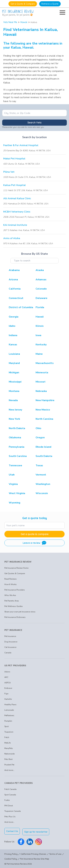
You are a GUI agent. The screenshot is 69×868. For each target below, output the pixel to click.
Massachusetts (45, 363)
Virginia (13, 484)
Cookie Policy (11, 858)
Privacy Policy (11, 853)
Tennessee (15, 465)
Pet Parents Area (12, 601)
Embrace (8, 688)
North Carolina (44, 419)
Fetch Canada (10, 789)
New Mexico (43, 410)
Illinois (40, 326)
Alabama (14, 270)
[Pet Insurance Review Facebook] (21, 841)
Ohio (38, 428)
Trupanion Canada (13, 811)
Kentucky (41, 345)
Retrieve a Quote (50, 4)
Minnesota (42, 373)
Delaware (41, 298)
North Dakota (17, 428)
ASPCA (8, 683)
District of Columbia (21, 307)
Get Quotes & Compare (15, 573)
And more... (9, 770)
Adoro (7, 672)
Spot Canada (10, 795)
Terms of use (55, 853)
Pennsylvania (17, 447)
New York (14, 419)
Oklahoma (15, 438)
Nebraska (41, 391)
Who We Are (10, 595)
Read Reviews (11, 579)
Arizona (13, 280)
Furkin (7, 800)
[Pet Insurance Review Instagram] (39, 841)
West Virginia (17, 493)
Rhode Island (43, 447)
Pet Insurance (10, 636)
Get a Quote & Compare (23, 4)
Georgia (14, 317)
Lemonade (9, 710)
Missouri (40, 382)
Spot (7, 726)
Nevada (13, 400)
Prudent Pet (9, 765)
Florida (40, 307)
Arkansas (41, 280)
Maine (39, 354)
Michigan (14, 373)
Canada (8, 653)
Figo (6, 694)
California (15, 289)
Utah (12, 475)
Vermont (41, 475)
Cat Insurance (10, 647)
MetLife (8, 743)
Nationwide (9, 754)
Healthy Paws (10, 705)
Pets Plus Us (10, 817)
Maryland (14, 363)
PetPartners (9, 715)
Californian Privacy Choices (33, 853)
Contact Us (12, 831)
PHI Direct (9, 806)
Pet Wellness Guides (14, 606)
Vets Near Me (10, 22)
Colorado (41, 289)
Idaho (12, 326)
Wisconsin (42, 493)
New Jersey (15, 410)
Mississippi (15, 382)
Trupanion (9, 732)
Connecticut (16, 298)
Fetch (7, 737)
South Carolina (18, 456)
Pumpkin (8, 721)
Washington (43, 484)
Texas (39, 465)
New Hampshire (45, 400)
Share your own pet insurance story (20, 612)
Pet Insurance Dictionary (15, 617)
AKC (6, 677)
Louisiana (14, 354)
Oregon (40, 438)
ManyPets (9, 748)
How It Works (11, 584)
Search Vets (34, 123)
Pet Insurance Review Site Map (35, 858)
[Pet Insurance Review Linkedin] (30, 841)
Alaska (40, 270)
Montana (14, 391)
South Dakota (44, 456)
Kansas (13, 345)
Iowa (38, 335)
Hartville (8, 699)
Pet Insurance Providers (15, 590)
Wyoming (15, 503)
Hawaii (24, 22)
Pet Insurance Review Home (16, 568)
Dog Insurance (11, 642)
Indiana (13, 335)
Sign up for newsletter (37, 831)
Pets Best (8, 759)
